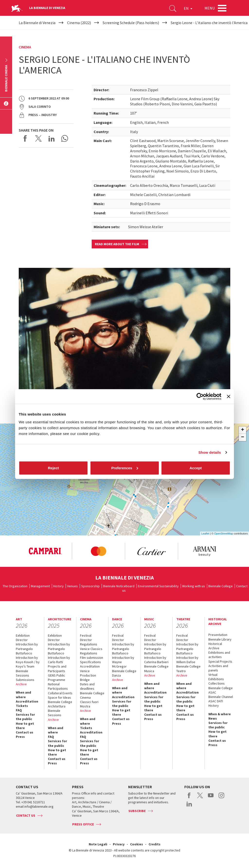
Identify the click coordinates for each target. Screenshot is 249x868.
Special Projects (220, 661)
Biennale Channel (221, 697)
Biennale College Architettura (60, 704)
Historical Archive (215, 646)
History (58, 586)
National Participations (58, 686)
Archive (21, 684)
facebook (189, 798)
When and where (23, 695)
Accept (196, 468)
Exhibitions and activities (219, 655)
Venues (72, 586)
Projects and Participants (57, 669)
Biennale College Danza (124, 673)
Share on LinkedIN (52, 138)
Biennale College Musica (156, 669)
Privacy (119, 844)
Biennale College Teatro (188, 669)
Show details (210, 452)
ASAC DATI (216, 701)
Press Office (83, 824)
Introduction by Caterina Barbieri (156, 660)
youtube (211, 798)
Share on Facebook (25, 138)
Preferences (125, 468)
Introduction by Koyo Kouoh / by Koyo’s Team (28, 662)
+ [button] (243, 430)
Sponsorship (90, 586)
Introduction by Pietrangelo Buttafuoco (27, 649)
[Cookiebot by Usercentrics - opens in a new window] (200, 397)
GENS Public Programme (57, 678)
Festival (86, 635)
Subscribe (137, 811)
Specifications (90, 662)
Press (20, 737)
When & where (220, 714)
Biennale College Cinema (92, 695)
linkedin (189, 806)
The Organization (15, 586)
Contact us (25, 732)
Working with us (194, 586)
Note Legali (98, 844)
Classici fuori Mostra (89, 704)
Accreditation (27, 701)
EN (188, 8)
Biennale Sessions (22, 673)
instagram (221, 798)
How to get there (25, 726)
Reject (53, 468)
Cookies (137, 844)
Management (40, 586)
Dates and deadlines (87, 686)
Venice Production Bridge (88, 675)
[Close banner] (229, 397)
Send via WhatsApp (65, 138)
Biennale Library (220, 639)
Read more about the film (117, 244)
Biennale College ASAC (221, 690)
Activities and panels (218, 668)
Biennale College (221, 586)
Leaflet (205, 533)
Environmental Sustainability (158, 586)
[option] (45, 551)
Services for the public (25, 717)
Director (22, 640)
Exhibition (23, 635)
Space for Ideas (59, 697)
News (213, 718)
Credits (155, 844)
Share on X (38, 138)
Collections (217, 683)
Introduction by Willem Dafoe (187, 660)
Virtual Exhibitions (216, 677)
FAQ (19, 710)
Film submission (92, 658)
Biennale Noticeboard (119, 586)
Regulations (89, 644)
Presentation (218, 635)
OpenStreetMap (224, 533)
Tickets (22, 706)
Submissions (25, 680)
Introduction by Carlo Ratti (59, 660)
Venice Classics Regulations (91, 651)
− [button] (243, 437)
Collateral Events (60, 693)
